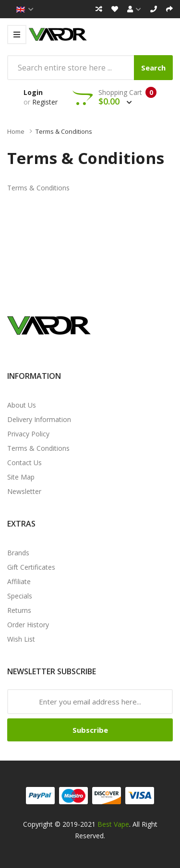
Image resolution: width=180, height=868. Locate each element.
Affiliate (19, 581)
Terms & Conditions (64, 131)
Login (33, 92)
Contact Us (24, 463)
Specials (20, 596)
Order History (28, 625)
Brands (18, 553)
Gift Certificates (31, 567)
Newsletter (24, 491)
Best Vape (113, 824)
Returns (19, 610)
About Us (22, 405)
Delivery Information (39, 419)
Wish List (21, 639)
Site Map (21, 477)
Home (16, 131)
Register (45, 102)
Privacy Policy (28, 434)
